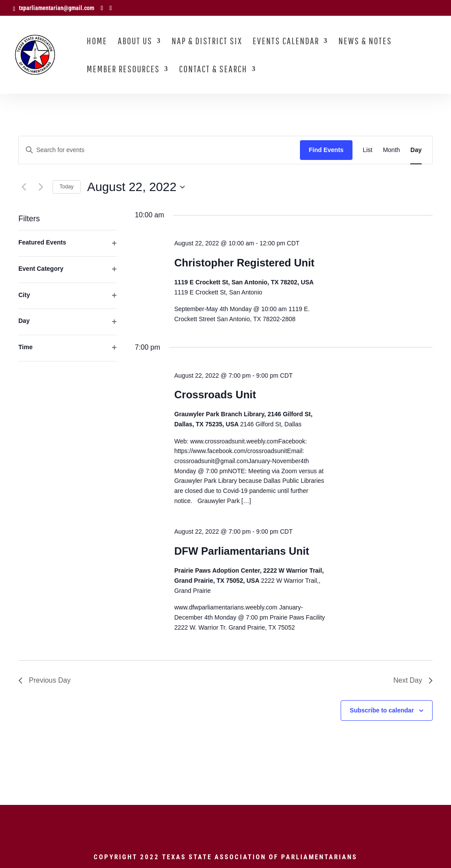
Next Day (413, 680)
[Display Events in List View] (368, 150)
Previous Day (44, 680)
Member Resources (123, 70)
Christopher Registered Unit (244, 263)
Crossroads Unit (215, 395)
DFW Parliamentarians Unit (242, 551)
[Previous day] (24, 187)
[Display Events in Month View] (391, 150)
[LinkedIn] (111, 8)
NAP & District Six (207, 42)
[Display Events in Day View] (416, 150)
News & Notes (365, 42)
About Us (135, 42)
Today (67, 187)
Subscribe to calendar (382, 710)
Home (97, 42)
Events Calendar (286, 42)
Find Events (326, 150)
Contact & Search (213, 70)
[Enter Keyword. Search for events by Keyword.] (159, 150)
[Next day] (41, 187)
